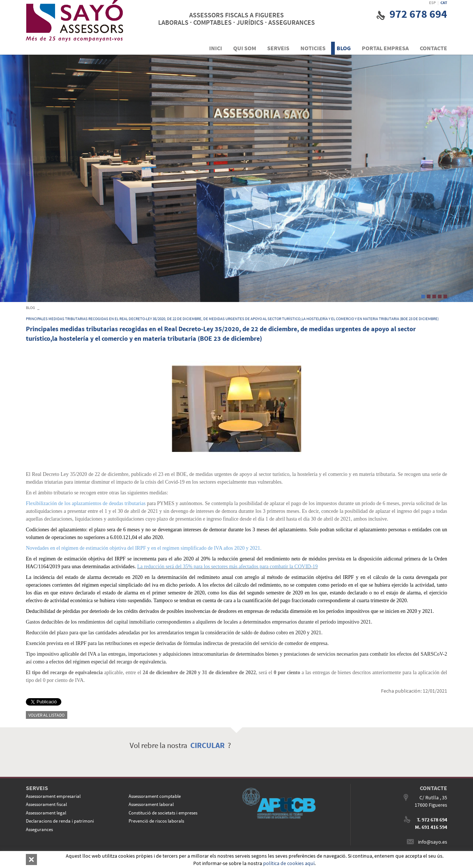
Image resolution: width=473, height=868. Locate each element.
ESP (432, 3)
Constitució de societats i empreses (163, 813)
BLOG (30, 308)
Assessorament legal (46, 813)
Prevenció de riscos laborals (156, 821)
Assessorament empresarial (53, 796)
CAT (444, 3)
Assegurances (39, 829)
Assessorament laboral (151, 804)
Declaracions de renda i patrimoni (60, 821)
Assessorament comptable (155, 796)
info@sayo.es (433, 842)
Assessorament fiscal (46, 804)
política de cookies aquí (289, 863)
